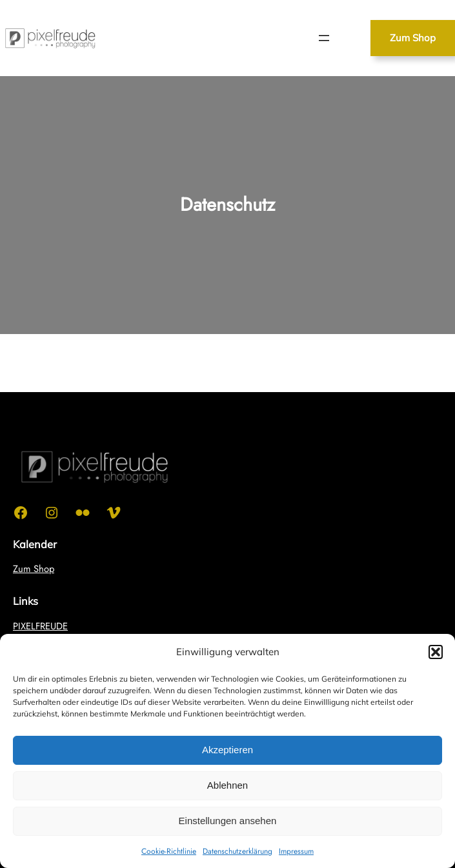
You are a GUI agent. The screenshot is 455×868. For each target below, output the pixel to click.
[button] (436, 652)
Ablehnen (228, 785)
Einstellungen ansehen (228, 821)
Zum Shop (413, 38)
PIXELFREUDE (40, 626)
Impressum (296, 851)
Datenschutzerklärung (238, 851)
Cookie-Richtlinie (169, 851)
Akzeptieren (228, 750)
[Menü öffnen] (324, 38)
